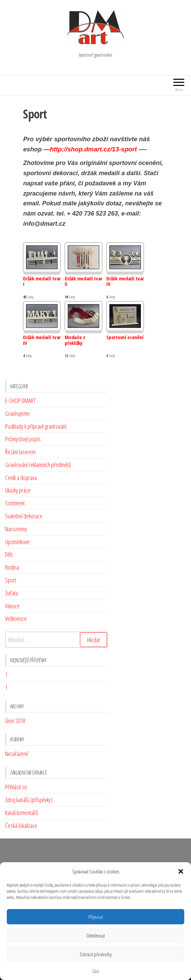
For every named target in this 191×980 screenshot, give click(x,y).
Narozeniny (16, 529)
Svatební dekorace (24, 516)
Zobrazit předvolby (96, 954)
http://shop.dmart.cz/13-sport (93, 149)
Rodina (12, 567)
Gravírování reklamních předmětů (38, 465)
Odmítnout (95, 936)
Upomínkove (17, 542)
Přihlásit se (16, 787)
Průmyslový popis (23, 439)
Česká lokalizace (21, 826)
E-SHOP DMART (20, 401)
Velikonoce (16, 618)
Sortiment (15, 503)
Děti (9, 554)
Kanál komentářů (22, 813)
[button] (181, 871)
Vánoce (12, 606)
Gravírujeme (17, 413)
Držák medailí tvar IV (42, 340)
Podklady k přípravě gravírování (36, 426)
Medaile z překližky (75, 340)
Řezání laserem (20, 452)
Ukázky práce (18, 490)
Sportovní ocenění (125, 337)
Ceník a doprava (21, 478)
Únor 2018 (15, 721)
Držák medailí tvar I (42, 282)
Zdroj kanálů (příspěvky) (29, 800)
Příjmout (95, 917)
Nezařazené (17, 754)
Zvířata (12, 593)
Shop (96, 971)
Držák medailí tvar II (83, 282)
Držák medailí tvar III (125, 282)
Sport (11, 580)
